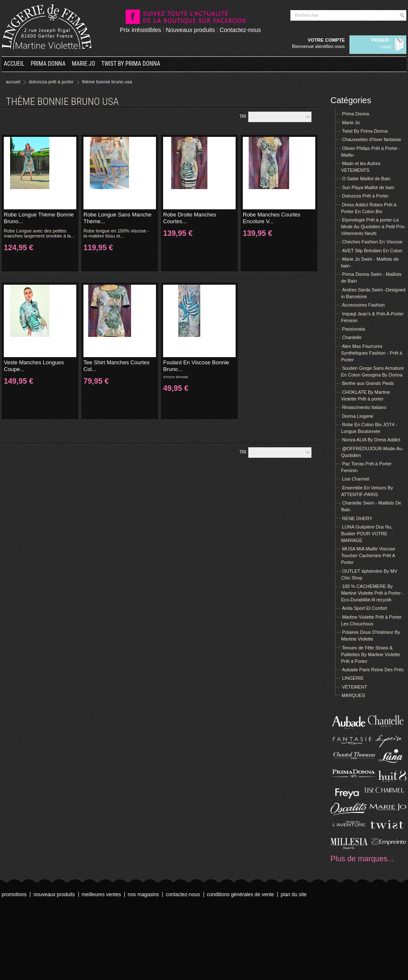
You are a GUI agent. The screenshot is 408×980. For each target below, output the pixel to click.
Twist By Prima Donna (131, 64)
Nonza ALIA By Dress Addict (371, 440)
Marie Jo (84, 64)
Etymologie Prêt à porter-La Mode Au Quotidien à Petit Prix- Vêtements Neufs (373, 227)
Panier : (382, 40)
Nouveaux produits (190, 30)
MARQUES (353, 695)
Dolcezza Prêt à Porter (365, 196)
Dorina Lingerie (358, 416)
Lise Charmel (356, 479)
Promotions (14, 895)
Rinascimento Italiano (364, 407)
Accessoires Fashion (363, 305)
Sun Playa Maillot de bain (368, 187)
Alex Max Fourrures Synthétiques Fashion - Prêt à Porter (372, 353)
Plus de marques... (362, 859)
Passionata (353, 329)
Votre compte (326, 40)
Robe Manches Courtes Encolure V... (272, 218)
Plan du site (294, 895)
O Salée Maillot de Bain (366, 179)
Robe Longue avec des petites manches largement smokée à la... (39, 233)
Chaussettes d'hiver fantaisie (371, 139)
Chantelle (352, 337)
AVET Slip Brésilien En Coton (372, 251)
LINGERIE (353, 678)
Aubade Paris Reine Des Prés (373, 670)
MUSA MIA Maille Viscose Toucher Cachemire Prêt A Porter (368, 555)
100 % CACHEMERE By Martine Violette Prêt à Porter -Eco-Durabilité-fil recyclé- (372, 593)
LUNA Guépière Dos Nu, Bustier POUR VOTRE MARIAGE (367, 534)
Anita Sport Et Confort (364, 608)
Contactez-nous (240, 30)
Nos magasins (143, 895)
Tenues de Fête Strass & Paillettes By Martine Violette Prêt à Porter (370, 654)
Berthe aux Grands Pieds (368, 383)
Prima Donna (48, 64)
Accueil (14, 64)
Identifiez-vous (330, 46)
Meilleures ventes (101, 895)
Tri (243, 116)
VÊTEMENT (354, 687)
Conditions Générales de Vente (240, 895)
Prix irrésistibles (140, 30)
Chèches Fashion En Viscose (372, 242)
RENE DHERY (357, 518)
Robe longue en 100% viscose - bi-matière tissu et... (116, 233)
